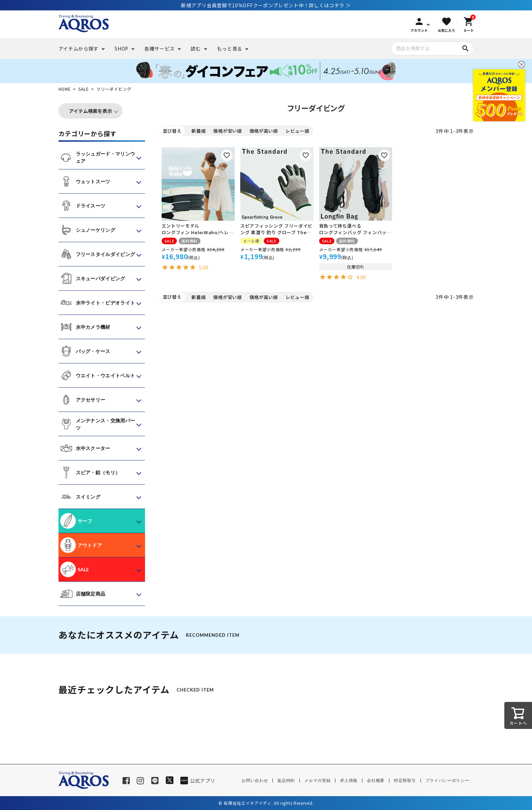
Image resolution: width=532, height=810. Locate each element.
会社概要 (376, 781)
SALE (83, 89)
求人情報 (349, 781)
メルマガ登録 (317, 781)
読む (196, 49)
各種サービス (160, 49)
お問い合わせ (255, 781)
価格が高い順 (264, 131)
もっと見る (230, 49)
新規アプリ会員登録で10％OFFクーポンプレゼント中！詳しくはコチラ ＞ (266, 5)
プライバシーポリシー (447, 781)
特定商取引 (405, 781)
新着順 (199, 131)
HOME (65, 89)
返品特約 (286, 781)
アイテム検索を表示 (91, 111)
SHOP (121, 49)
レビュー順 (297, 131)
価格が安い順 (227, 131)
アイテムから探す (79, 49)
